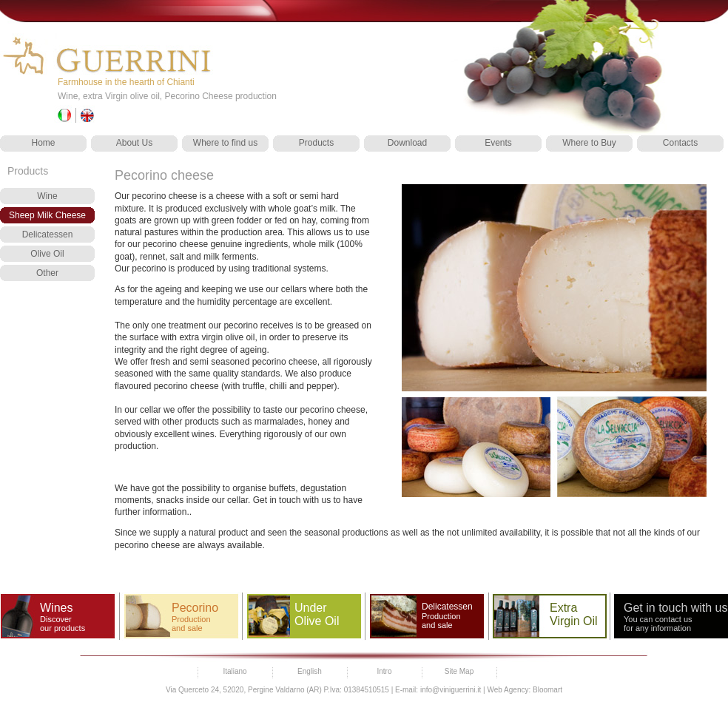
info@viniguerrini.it (451, 690)
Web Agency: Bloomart (525, 690)
